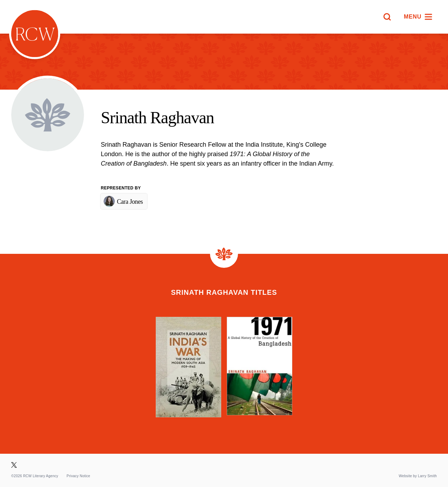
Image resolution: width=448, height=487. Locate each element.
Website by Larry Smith (418, 476)
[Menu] (418, 17)
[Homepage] (35, 34)
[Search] (387, 17)
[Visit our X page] (14, 465)
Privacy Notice (78, 476)
